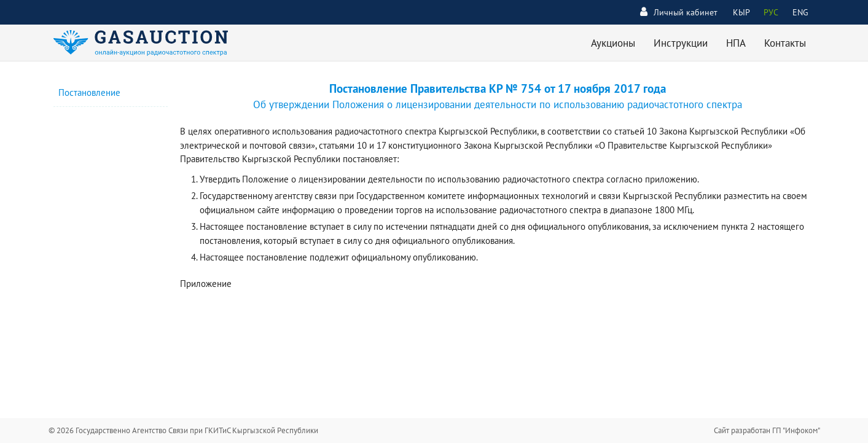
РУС (771, 12)
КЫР (741, 12)
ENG (800, 12)
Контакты (785, 43)
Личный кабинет (679, 12)
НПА (736, 43)
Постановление (89, 92)
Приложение (206, 284)
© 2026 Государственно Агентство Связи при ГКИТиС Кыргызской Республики (183, 430)
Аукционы (613, 43)
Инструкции (681, 43)
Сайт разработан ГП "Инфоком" (767, 430)
